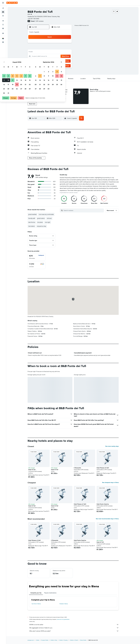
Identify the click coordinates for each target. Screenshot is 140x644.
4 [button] (50, 48)
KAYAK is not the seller (74, 625)
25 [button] (50, 61)
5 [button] (54, 48)
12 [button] (54, 52)
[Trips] (3, 33)
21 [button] (63, 56)
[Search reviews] (83, 210)
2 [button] (41, 48)
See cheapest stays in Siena (110, 482)
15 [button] (67, 52)
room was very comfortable (46, 214)
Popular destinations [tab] (50, 593)
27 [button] (59, 61)
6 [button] (59, 48)
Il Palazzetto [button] (77, 468)
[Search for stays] (3, 12)
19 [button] (54, 56)
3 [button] (46, 48)
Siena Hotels (83, 640)
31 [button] (46, 65)
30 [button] (41, 65)
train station (32, 226)
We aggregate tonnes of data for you (74, 628)
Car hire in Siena (36, 604)
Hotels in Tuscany (63, 640)
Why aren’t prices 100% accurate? (74, 631)
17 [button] (46, 56)
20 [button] (58, 56)
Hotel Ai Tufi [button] (55, 470)
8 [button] (67, 48)
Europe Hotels (45, 640)
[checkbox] (37, 257)
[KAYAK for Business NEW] (3, 28)
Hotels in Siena (64, 604)
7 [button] (63, 48)
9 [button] (41, 52)
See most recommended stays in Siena (107, 519)
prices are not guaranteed (63, 619)
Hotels (38, 640)
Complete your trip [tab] (36, 593)
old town (49, 218)
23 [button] (41, 61)
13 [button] (59, 52)
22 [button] (67, 56)
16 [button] (41, 56)
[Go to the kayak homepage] (12, 3)
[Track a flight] (3, 25)
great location (41, 218)
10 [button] (46, 52)
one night (48, 222)
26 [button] (54, 61)
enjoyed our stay (42, 226)
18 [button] (50, 56)
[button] (3, 3)
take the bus (32, 222)
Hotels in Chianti (74, 640)
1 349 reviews (39, 21)
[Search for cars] (3, 16)
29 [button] (67, 61)
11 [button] (50, 52)
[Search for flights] (3, 8)
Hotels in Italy (54, 640)
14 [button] (63, 52)
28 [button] (63, 61)
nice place (40, 222)
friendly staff (32, 218)
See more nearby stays (112, 446)
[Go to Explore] (3, 21)
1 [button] (67, 44)
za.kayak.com (31, 640)
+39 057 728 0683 (33, 19)
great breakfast (32, 214)
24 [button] (46, 61)
